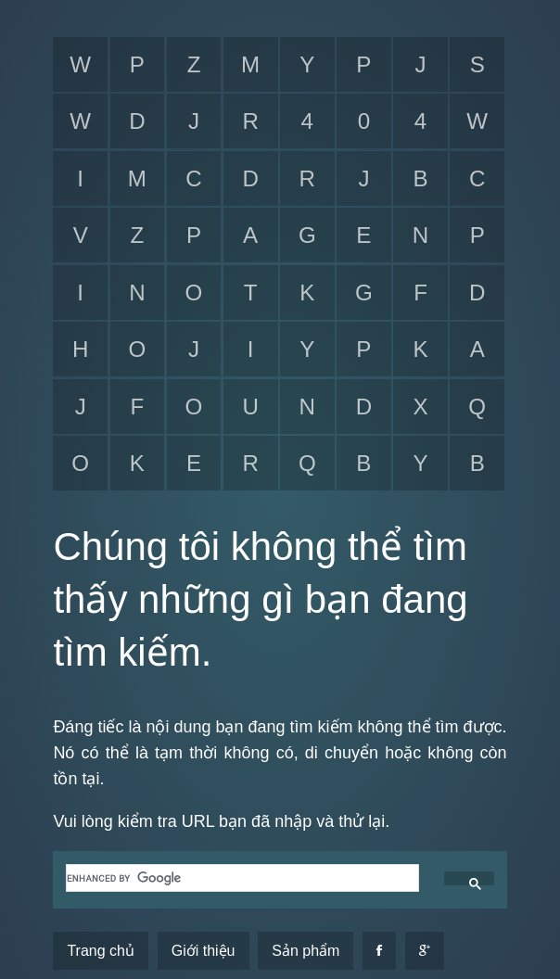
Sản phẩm (305, 951)
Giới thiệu (204, 951)
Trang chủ (101, 951)
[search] (240, 878)
